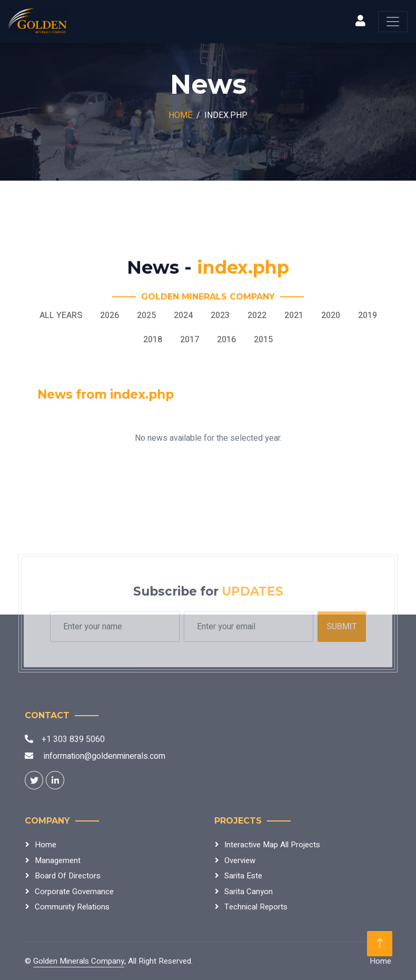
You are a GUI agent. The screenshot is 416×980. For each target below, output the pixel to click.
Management (58, 860)
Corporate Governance (74, 892)
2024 (183, 315)
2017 (190, 340)
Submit (342, 627)
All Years (61, 315)
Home (180, 115)
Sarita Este (243, 876)
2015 (263, 340)
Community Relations (72, 907)
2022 (257, 315)
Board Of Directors (68, 876)
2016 (226, 340)
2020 (331, 315)
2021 (294, 315)
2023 (220, 315)
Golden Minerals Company (79, 961)
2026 (110, 315)
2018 (153, 340)
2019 (368, 315)
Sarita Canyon (249, 892)
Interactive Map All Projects (272, 845)
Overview (240, 860)
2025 (146, 315)
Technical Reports (256, 907)
